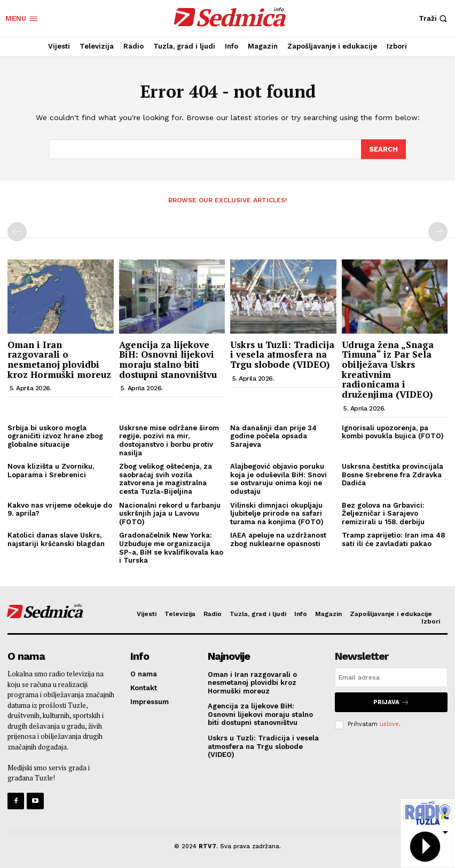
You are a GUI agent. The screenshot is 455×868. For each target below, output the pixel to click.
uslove (389, 723)
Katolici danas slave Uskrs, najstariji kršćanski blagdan (56, 539)
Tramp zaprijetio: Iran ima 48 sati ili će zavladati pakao (393, 539)
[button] (434, 18)
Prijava (391, 701)
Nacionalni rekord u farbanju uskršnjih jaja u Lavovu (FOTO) (170, 512)
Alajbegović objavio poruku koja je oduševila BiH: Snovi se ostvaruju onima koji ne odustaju (279, 478)
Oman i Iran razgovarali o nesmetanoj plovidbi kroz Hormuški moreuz (59, 358)
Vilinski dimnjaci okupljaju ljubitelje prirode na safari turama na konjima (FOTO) (277, 512)
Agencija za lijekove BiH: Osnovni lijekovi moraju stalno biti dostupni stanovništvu (168, 358)
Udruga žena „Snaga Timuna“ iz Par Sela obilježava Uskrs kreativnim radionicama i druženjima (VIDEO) (388, 368)
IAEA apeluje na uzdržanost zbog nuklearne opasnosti (278, 539)
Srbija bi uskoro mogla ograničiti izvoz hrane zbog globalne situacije (55, 436)
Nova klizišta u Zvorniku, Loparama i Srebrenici (51, 470)
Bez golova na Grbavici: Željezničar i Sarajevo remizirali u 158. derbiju (383, 512)
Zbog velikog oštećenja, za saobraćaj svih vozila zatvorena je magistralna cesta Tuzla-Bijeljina (166, 478)
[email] (391, 677)
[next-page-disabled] (438, 231)
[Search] (383, 149)
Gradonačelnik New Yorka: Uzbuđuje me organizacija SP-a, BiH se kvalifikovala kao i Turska (171, 547)
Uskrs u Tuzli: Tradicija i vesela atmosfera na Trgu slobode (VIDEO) (282, 353)
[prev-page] (17, 231)
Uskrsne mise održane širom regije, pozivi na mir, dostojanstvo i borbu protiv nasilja (169, 440)
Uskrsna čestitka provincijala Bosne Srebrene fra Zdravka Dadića (393, 474)
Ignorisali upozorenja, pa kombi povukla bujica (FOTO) (393, 432)
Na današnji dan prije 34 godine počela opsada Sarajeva (273, 436)
